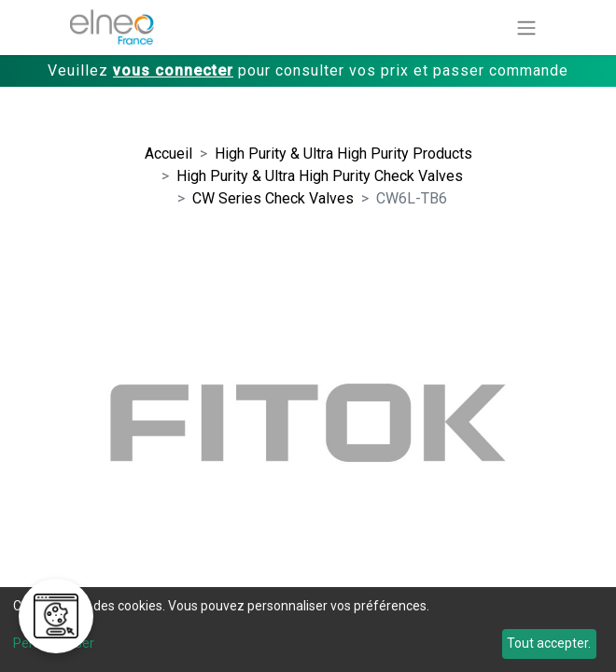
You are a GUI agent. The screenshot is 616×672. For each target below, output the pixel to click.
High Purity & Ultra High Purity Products (343, 154)
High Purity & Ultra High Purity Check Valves (320, 176)
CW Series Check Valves (273, 198)
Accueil (168, 154)
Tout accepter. (549, 643)
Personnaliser (54, 643)
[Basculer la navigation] (526, 28)
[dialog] (308, 630)
